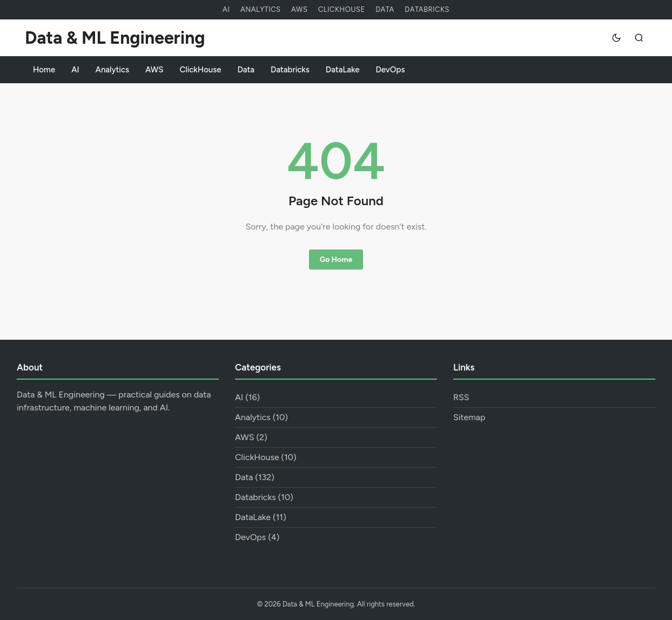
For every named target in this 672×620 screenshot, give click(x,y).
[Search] (639, 38)
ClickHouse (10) (266, 457)
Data (385, 9)
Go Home (336, 260)
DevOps (391, 70)
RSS (461, 397)
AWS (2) (251, 437)
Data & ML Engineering (115, 38)
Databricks (427, 9)
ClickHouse (342, 9)
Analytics (261, 9)
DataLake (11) (261, 517)
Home (44, 70)
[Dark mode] (616, 38)
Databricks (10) (264, 497)
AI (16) (247, 397)
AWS (299, 9)
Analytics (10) (261, 417)
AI (226, 9)
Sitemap (469, 417)
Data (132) (255, 477)
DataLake (343, 70)
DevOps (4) (257, 537)
